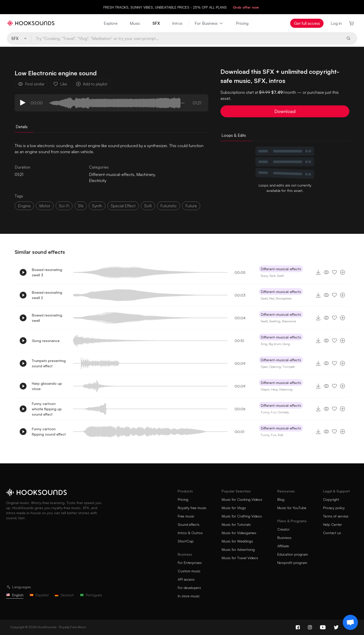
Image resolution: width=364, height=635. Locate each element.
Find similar (31, 84)
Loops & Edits (234, 135)
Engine (24, 206)
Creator (283, 529)
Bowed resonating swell (47, 318)
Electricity (98, 180)
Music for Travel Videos (240, 558)
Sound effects (189, 524)
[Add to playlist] (343, 272)
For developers (189, 588)
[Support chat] (350, 622)
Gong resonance (46, 341)
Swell (280, 276)
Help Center (333, 524)
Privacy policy (334, 508)
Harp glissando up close (47, 386)
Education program (293, 554)
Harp (275, 389)
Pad (272, 298)
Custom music (189, 571)
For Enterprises (190, 563)
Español (39, 595)
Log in (336, 23)
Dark (272, 276)
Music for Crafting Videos (242, 516)
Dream (265, 389)
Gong (286, 344)
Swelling (275, 321)
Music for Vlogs (234, 508)
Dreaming (286, 389)
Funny (265, 412)
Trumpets (289, 367)
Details (22, 127)
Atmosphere (284, 298)
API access (186, 579)
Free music (186, 516)
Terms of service (336, 516)
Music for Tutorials (236, 524)
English (15, 595)
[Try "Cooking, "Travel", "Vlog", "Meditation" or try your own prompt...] (187, 38)
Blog (281, 499)
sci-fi (64, 206)
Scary (264, 276)
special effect (123, 206)
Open (264, 367)
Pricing (242, 23)
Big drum (275, 344)
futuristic (168, 206)
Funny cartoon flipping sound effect (49, 432)
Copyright (331, 499)
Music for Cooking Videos (242, 499)
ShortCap (186, 541)
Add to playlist (92, 84)
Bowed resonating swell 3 (47, 272)
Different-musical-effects (112, 174)
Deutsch (64, 595)
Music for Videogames (239, 533)
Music (135, 23)
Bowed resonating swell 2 (47, 295)
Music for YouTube (292, 508)
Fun (274, 412)
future (191, 206)
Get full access (307, 23)
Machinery (145, 174)
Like (60, 84)
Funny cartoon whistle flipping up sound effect (47, 409)
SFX (156, 23)
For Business (209, 23)
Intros (177, 23)
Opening (275, 367)
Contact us (332, 533)
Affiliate (283, 546)
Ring (264, 344)
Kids (280, 435)
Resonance (289, 321)
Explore (111, 23)
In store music (189, 596)
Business (284, 538)
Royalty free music (192, 508)
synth (97, 206)
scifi (148, 206)
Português (91, 595)
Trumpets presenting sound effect (49, 363)
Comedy (283, 412)
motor (45, 206)
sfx (81, 206)
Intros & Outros (190, 533)
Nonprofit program (292, 563)
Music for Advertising (238, 549)
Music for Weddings (237, 541)
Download (285, 111)
